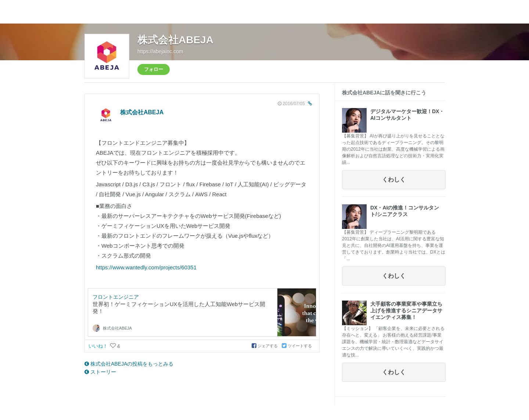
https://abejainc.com (160, 51)
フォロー (154, 69)
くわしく (394, 180)
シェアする (265, 346)
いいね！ (99, 346)
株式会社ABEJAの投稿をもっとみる (129, 364)
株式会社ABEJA (175, 40)
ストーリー (100, 372)
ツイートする (297, 346)
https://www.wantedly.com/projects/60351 (146, 267)
